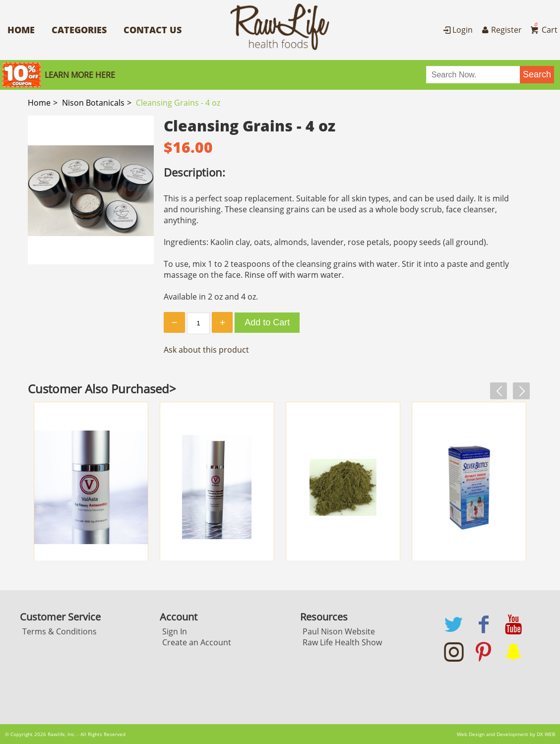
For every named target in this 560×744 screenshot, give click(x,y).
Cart (543, 30)
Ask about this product (206, 350)
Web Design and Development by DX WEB (506, 734)
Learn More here (80, 75)
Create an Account (197, 642)
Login (457, 30)
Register (500, 30)
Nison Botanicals (93, 103)
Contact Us (153, 30)
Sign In (175, 631)
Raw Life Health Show (342, 642)
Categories (79, 30)
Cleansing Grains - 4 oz (178, 103)
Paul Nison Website (339, 631)
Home (21, 30)
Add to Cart (267, 322)
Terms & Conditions (60, 631)
